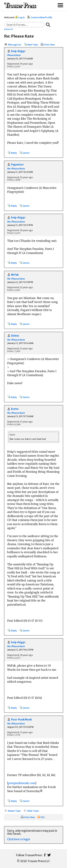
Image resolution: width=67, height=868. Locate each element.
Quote (26, 153)
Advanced (8, 29)
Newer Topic (14, 811)
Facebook (45, 855)
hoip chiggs (18, 51)
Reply (14, 153)
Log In (22, 17)
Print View (49, 45)
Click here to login (19, 839)
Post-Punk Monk (21, 720)
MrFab (15, 275)
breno (15, 409)
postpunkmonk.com (22, 783)
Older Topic (33, 811)
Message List (15, 45)
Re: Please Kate (16, 169)
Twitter (49, 855)
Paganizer (17, 165)
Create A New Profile (41, 17)
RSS (43, 817)
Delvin (15, 336)
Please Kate (14, 55)
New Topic (33, 45)
